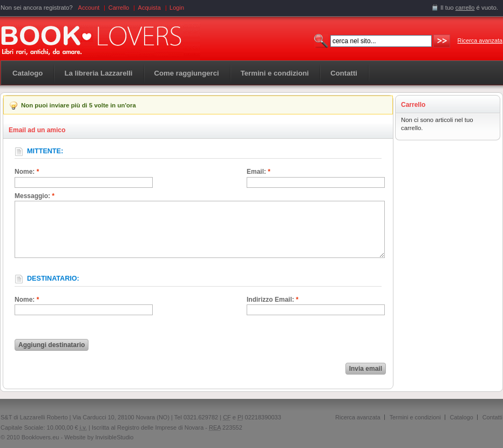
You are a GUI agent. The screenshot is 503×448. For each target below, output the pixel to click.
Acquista (149, 8)
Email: (259, 172)
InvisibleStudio (114, 437)
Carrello (119, 8)
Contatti (492, 417)
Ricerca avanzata (480, 40)
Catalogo (28, 73)
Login (177, 8)
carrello (465, 8)
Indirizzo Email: (273, 300)
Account (89, 8)
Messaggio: (35, 196)
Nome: (27, 172)
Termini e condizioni (415, 417)
